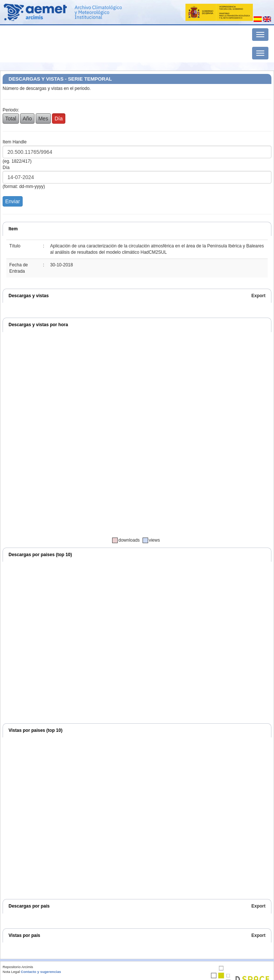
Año (27, 119)
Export (258, 296)
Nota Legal (11, 972)
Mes (43, 119)
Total (11, 119)
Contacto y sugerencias (41, 972)
